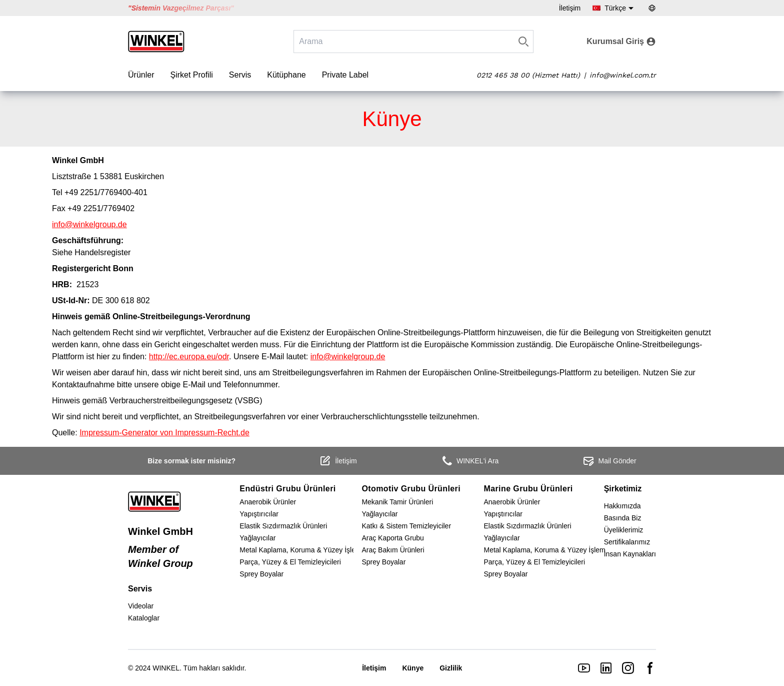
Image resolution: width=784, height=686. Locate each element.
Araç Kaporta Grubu (393, 538)
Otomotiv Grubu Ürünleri (411, 489)
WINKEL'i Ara (469, 461)
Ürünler (141, 75)
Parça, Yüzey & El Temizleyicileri (290, 562)
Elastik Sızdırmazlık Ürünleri (283, 526)
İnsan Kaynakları (630, 554)
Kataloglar (144, 618)
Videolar (141, 606)
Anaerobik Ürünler (268, 502)
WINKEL (166, 668)
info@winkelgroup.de (89, 224)
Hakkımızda (622, 506)
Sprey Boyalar (261, 574)
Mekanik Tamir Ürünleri (397, 502)
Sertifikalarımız (627, 542)
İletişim (570, 8)
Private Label (345, 75)
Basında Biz (623, 518)
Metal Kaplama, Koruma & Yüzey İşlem (300, 550)
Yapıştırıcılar (259, 514)
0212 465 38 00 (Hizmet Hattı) (528, 75)
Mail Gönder (609, 461)
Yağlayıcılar (257, 538)
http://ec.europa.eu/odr (189, 357)
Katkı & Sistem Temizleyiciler (406, 526)
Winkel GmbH (160, 531)
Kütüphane (286, 75)
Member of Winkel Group (160, 556)
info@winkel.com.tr (623, 75)
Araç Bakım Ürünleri (393, 550)
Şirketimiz (623, 489)
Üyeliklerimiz (624, 530)
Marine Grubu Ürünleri (528, 489)
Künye (413, 668)
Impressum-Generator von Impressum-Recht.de (164, 433)
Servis (240, 75)
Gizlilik (451, 668)
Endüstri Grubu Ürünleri (287, 489)
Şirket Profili (191, 75)
